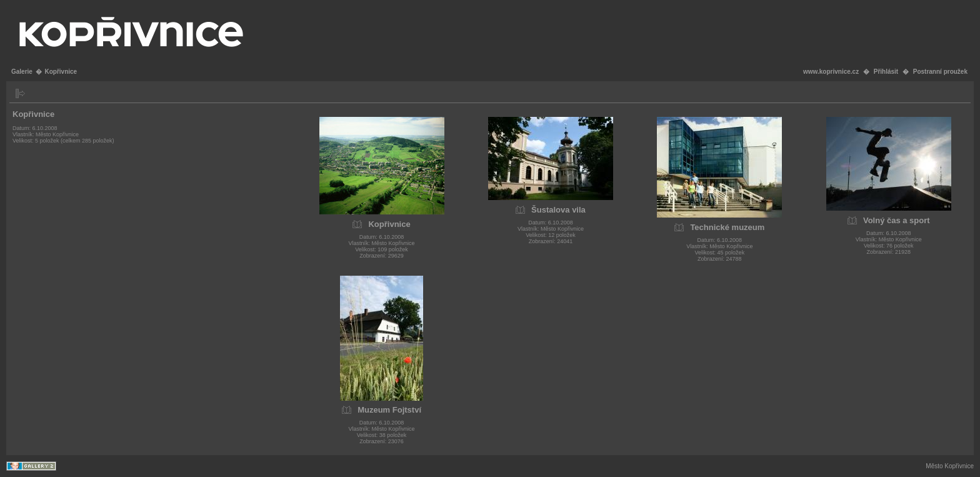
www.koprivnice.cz (831, 72)
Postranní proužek (940, 72)
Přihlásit (886, 72)
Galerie (22, 72)
